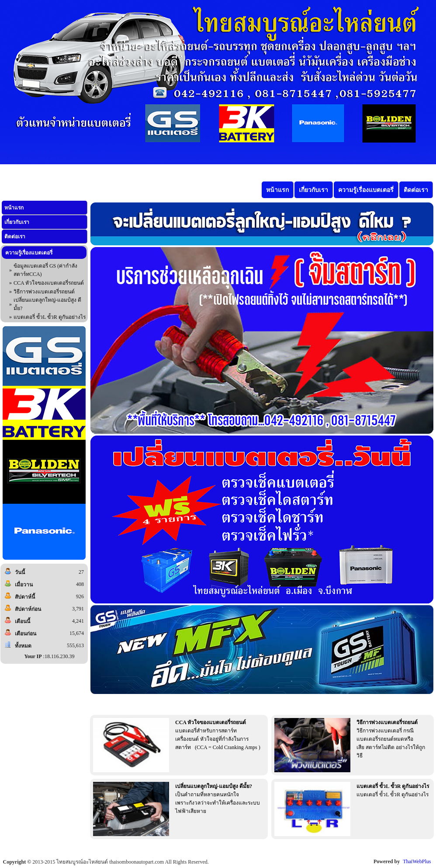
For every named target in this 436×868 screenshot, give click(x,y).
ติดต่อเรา (15, 237)
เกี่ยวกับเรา (17, 222)
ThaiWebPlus (417, 861)
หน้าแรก (14, 208)
